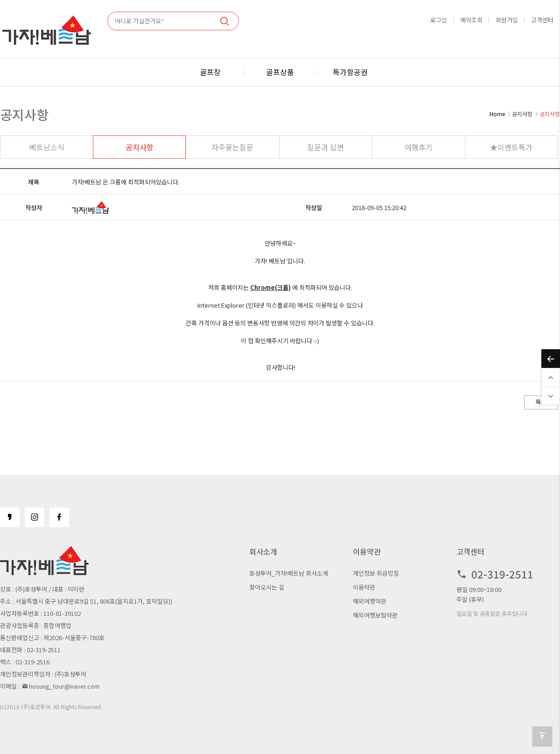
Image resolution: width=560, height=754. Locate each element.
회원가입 (507, 20)
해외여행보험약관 (375, 615)
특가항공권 (350, 72)
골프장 (210, 72)
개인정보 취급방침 (376, 573)
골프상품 (280, 72)
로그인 (439, 20)
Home (497, 114)
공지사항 (140, 147)
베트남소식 (47, 147)
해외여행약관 (370, 601)
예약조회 (471, 20)
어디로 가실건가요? (139, 21)
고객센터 (542, 20)
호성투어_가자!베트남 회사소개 (289, 573)
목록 (541, 402)
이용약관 (364, 587)
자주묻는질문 (232, 147)
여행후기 (419, 147)
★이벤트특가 (511, 147)
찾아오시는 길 (267, 587)
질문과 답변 (325, 147)
